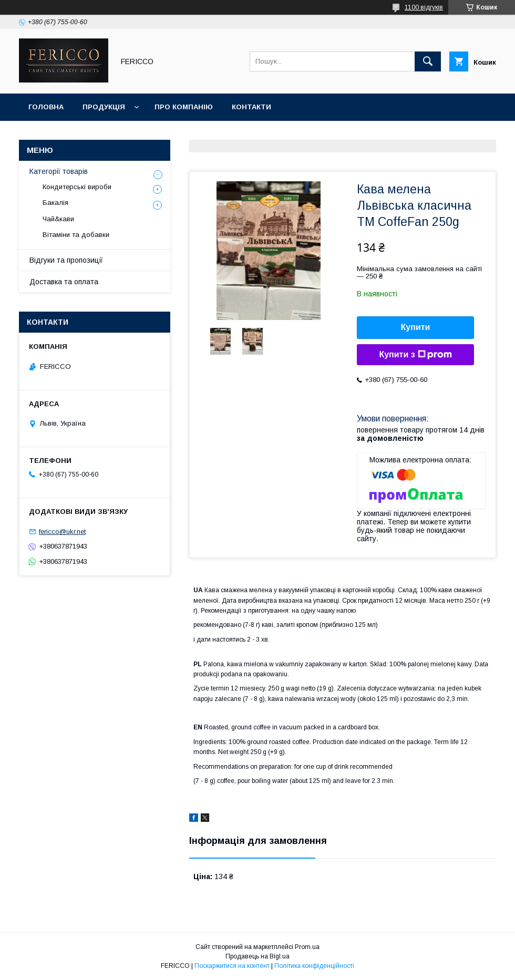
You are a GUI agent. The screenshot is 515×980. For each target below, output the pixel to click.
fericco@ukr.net (62, 532)
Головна (46, 107)
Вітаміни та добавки (76, 235)
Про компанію (184, 107)
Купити (416, 327)
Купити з (415, 355)
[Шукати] (428, 61)
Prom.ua (307, 947)
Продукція (104, 107)
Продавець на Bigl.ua (257, 956)
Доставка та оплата (64, 282)
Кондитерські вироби (77, 187)
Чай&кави (58, 219)
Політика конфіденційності (314, 966)
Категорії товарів (59, 171)
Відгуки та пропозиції (66, 260)
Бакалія (55, 203)
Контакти (251, 107)
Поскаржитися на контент (232, 966)
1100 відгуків (424, 7)
